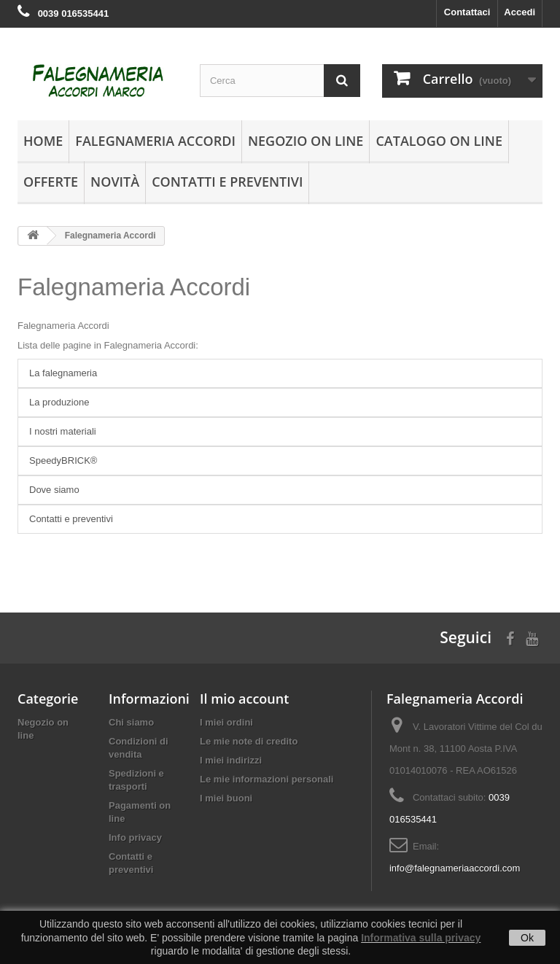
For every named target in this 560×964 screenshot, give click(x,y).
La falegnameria (63, 373)
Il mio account (244, 699)
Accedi (520, 12)
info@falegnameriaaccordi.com (455, 868)
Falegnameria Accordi (155, 141)
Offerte (51, 182)
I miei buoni (226, 798)
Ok (527, 938)
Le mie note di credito (249, 741)
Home (43, 141)
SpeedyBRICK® (63, 460)
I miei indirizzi (231, 760)
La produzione (59, 402)
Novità (115, 182)
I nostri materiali (63, 431)
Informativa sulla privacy (421, 938)
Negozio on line (306, 141)
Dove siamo (54, 490)
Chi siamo (131, 722)
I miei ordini (226, 722)
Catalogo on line (439, 141)
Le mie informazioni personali (267, 779)
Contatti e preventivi (227, 182)
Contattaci (467, 12)
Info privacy (135, 837)
